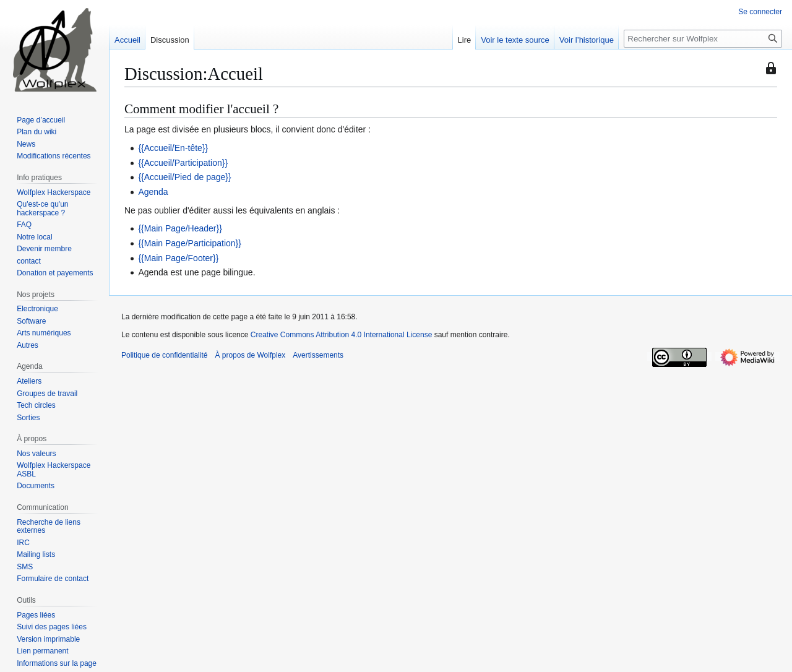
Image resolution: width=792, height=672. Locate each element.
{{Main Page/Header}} (180, 228)
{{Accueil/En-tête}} (173, 148)
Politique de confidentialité (164, 355)
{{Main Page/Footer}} (178, 258)
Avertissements (318, 355)
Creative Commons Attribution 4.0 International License (342, 335)
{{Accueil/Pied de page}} (184, 177)
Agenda (153, 192)
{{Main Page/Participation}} (190, 243)
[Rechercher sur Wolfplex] (703, 39)
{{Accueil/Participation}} (183, 163)
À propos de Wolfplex (250, 355)
